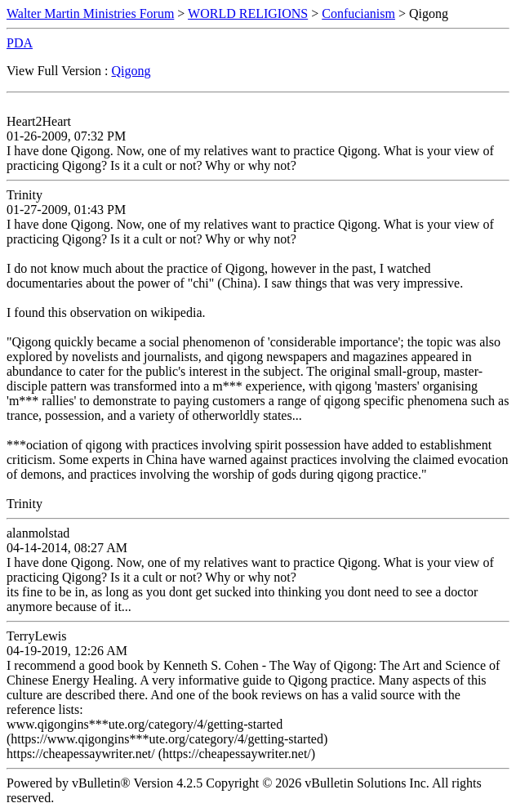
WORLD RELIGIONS (248, 13)
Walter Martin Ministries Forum (90, 13)
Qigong (131, 71)
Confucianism (358, 13)
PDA (20, 43)
